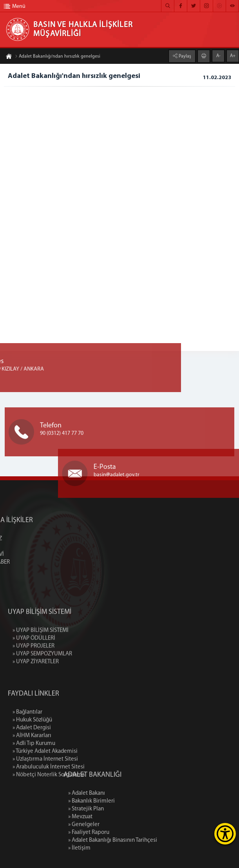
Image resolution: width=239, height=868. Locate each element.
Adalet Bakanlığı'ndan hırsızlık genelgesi (58, 57)
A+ (233, 56)
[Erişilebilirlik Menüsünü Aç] (225, 834)
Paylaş (184, 56)
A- (218, 56)
